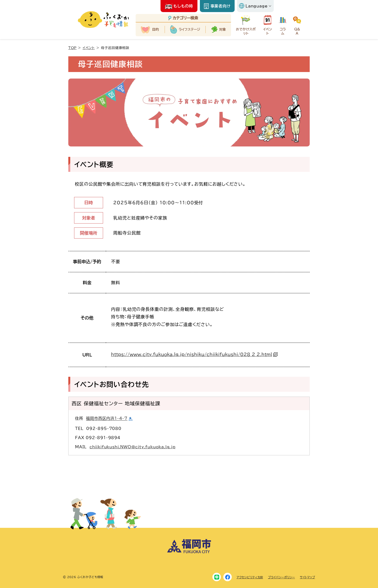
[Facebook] (227, 577)
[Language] (255, 6)
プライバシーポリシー (281, 577)
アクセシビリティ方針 (250, 577)
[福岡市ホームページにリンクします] (189, 552)
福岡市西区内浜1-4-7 (107, 419)
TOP (72, 48)
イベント (89, 48)
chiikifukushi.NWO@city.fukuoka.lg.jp (133, 447)
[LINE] (217, 577)
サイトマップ (307, 577)
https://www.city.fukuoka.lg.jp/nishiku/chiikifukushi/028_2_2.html (192, 354)
